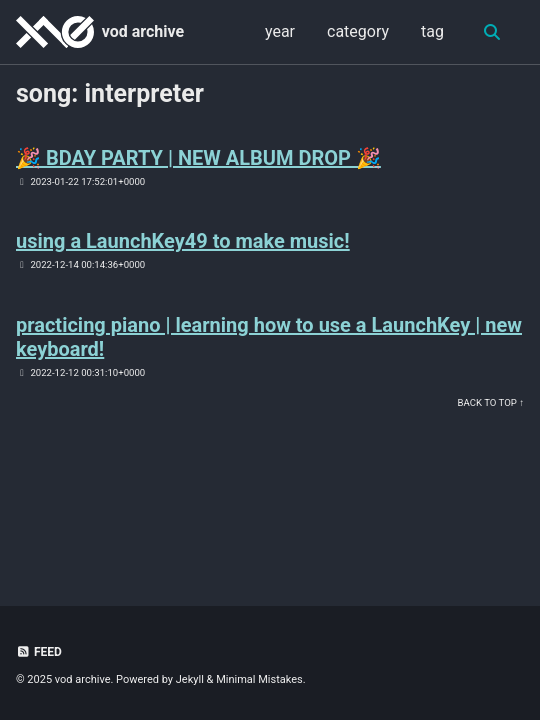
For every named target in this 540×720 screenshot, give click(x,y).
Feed (39, 652)
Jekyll (190, 679)
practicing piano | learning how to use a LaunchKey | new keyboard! (269, 337)
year (280, 31)
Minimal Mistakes (259, 679)
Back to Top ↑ (491, 402)
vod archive (143, 31)
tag (432, 31)
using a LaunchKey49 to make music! (183, 241)
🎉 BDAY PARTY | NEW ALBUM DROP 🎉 (198, 158)
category (358, 31)
